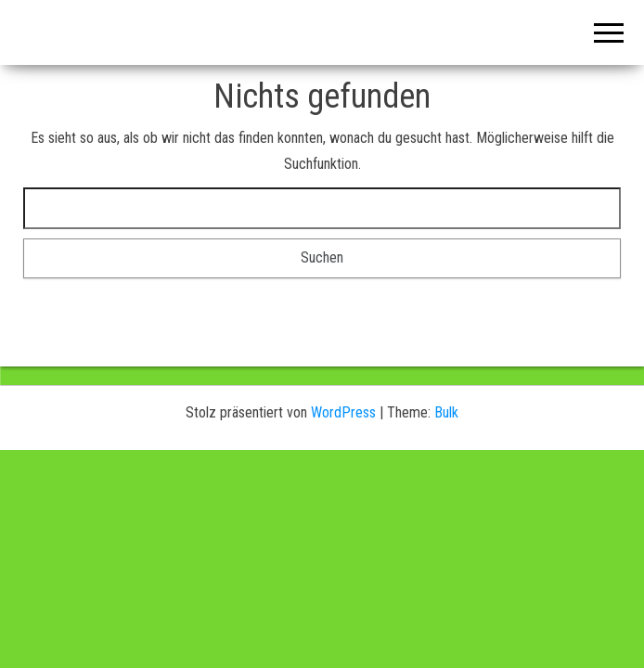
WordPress (343, 412)
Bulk (446, 412)
